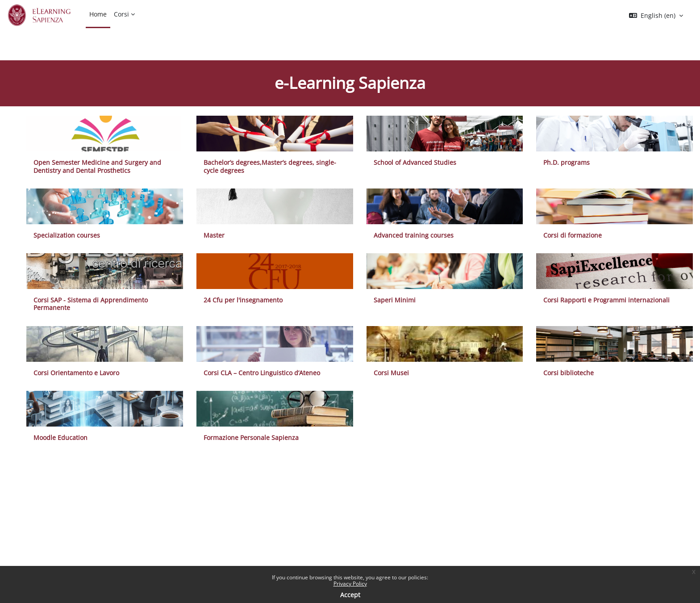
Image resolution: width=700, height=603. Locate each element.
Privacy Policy (350, 584)
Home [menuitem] (98, 14)
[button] (656, 16)
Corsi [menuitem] (121, 14)
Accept (350, 595)
